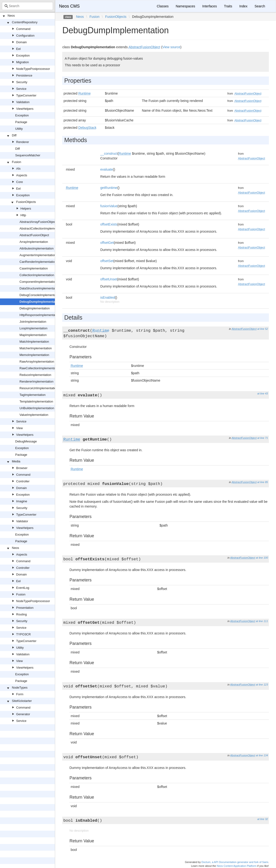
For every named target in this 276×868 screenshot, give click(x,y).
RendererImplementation (36, 381)
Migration (22, 62)
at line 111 (262, 621)
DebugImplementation (35, 308)
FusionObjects (26, 202)
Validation (23, 102)
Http (23, 215)
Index (243, 6)
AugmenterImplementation (38, 255)
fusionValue (109, 206)
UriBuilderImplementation (37, 408)
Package (21, 122)
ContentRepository (25, 22)
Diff (14, 135)
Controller (23, 481)
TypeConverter (26, 95)
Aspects (22, 175)
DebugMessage (26, 441)
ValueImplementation (34, 415)
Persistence (24, 75)
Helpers (26, 209)
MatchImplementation (34, 342)
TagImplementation (33, 395)
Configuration (25, 36)
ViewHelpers (25, 109)
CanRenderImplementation (38, 262)
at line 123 (262, 685)
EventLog (23, 588)
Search (260, 6)
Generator (23, 714)
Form (20, 694)
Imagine (22, 501)
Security (22, 82)
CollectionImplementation (37, 275)
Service (21, 89)
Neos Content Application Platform (237, 866)
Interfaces (209, 6)
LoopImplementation (33, 328)
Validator (22, 521)
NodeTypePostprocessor (33, 69)
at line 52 (263, 329)
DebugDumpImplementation (40, 302)
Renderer (23, 142)
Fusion (17, 162)
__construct (109, 153)
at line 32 (263, 819)
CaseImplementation (34, 268)
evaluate (107, 169)
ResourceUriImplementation (39, 388)
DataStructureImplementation (40, 288)
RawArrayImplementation (37, 362)
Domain (21, 42)
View (19, 428)
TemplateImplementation (36, 401)
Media (16, 461)
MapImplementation (33, 335)
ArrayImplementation (34, 242)
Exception (23, 55)
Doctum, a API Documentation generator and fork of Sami (235, 862)
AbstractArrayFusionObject (38, 222)
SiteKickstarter (22, 701)
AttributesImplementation (37, 248)
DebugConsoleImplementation (40, 295)
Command (23, 29)
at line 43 (263, 393)
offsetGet (107, 243)
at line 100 (262, 558)
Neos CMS (69, 6)
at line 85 (263, 482)
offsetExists (109, 224)
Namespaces (186, 6)
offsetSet (107, 261)
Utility (19, 129)
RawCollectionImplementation (40, 368)
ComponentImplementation (38, 282)
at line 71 (263, 438)
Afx (18, 169)
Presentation (25, 608)
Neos (11, 16)
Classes (163, 6)
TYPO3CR (23, 634)
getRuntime (109, 188)
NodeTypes (20, 688)
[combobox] (27, 6)
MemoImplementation (34, 355)
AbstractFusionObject (34, 235)
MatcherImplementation (36, 348)
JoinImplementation (33, 322)
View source (171, 47)
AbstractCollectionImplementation (43, 228)
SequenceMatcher (28, 155)
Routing (21, 614)
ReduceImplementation (35, 375)
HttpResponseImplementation (40, 315)
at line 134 (262, 755)
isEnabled (108, 297)
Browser (22, 468)
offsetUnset (109, 279)
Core (19, 182)
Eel (18, 49)
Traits (228, 6)
